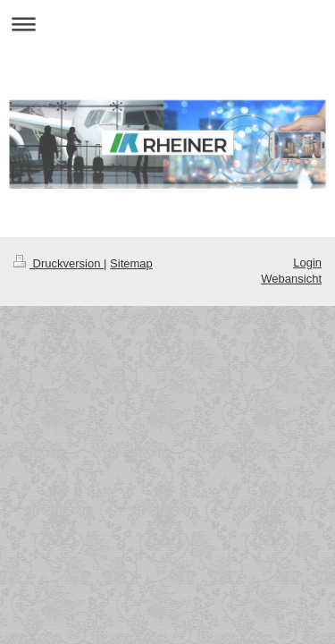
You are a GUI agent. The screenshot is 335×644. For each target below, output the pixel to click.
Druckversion (59, 263)
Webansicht (291, 279)
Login (307, 263)
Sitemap (131, 263)
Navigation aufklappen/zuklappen (167, 24)
